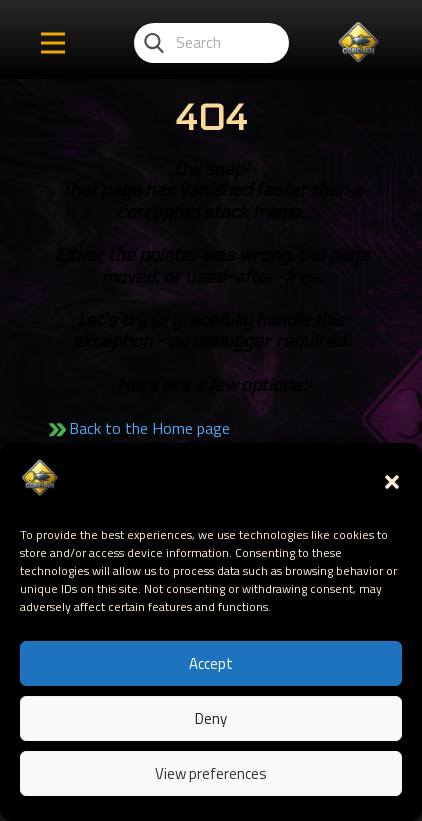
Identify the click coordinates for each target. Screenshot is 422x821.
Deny (211, 718)
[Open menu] (53, 43)
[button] (392, 482)
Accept (211, 663)
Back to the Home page (149, 428)
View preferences (211, 773)
